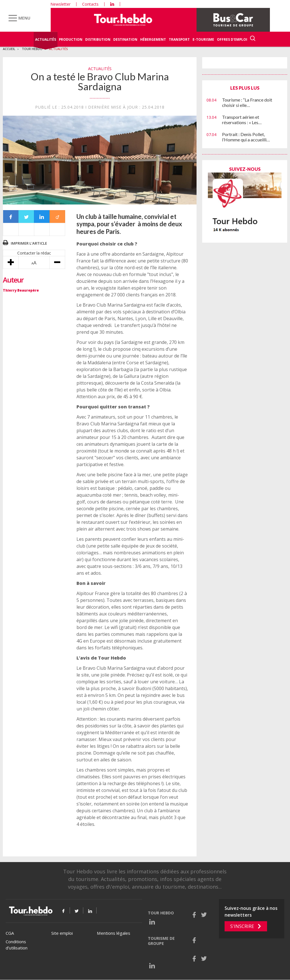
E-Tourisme (203, 39)
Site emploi (62, 933)
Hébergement (153, 39)
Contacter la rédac (34, 253)
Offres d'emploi (232, 39)
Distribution (98, 39)
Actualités (46, 39)
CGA (10, 933)
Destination (125, 39)
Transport (179, 39)
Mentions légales (114, 933)
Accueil (9, 49)
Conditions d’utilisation (17, 945)
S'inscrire (242, 926)
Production (71, 39)
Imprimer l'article (29, 243)
